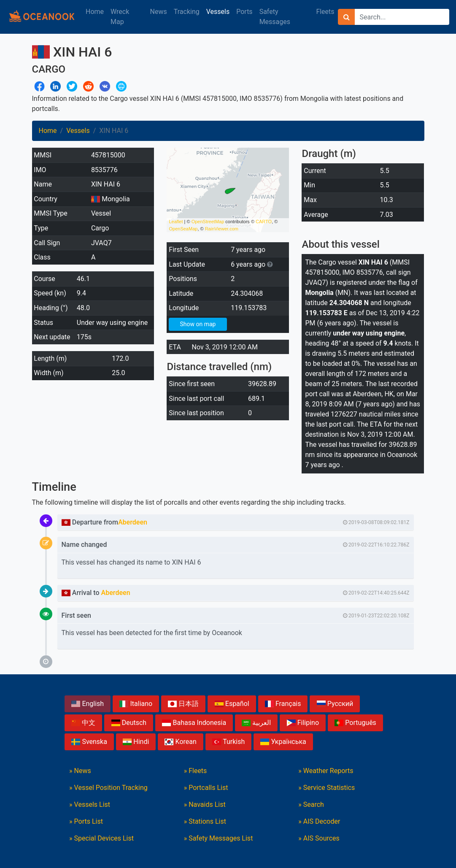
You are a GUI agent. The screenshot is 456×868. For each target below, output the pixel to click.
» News (80, 771)
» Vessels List (90, 804)
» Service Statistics (326, 788)
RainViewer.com (222, 229)
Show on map (198, 324)
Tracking (187, 12)
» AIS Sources (319, 838)
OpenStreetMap (208, 222)
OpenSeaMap (183, 229)
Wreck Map (120, 17)
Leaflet (176, 222)
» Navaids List (205, 804)
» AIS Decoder (319, 821)
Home (95, 12)
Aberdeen (133, 522)
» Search (311, 804)
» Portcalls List (206, 788)
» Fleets (196, 771)
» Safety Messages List (219, 838)
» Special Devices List (101, 838)
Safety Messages (275, 17)
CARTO (264, 222)
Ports (244, 12)
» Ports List (86, 821)
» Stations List (205, 821)
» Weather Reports (326, 771)
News (159, 12)
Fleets (325, 12)
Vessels (218, 12)
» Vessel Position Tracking (108, 788)
